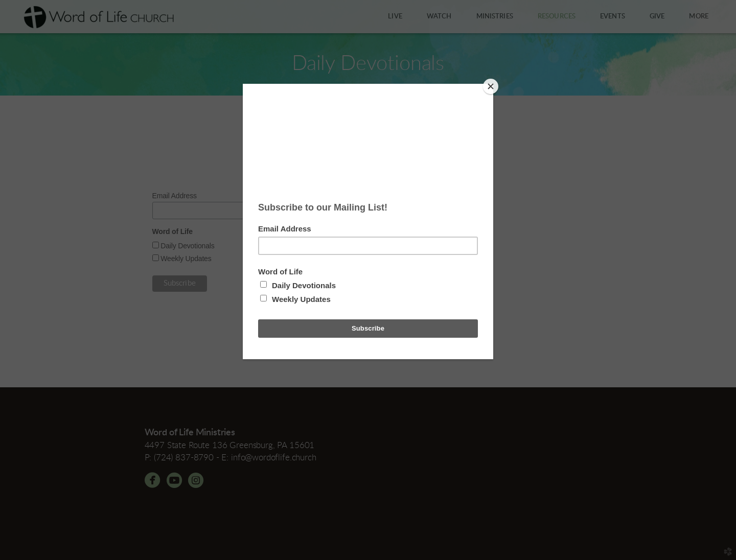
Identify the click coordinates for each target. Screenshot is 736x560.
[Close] (491, 86)
